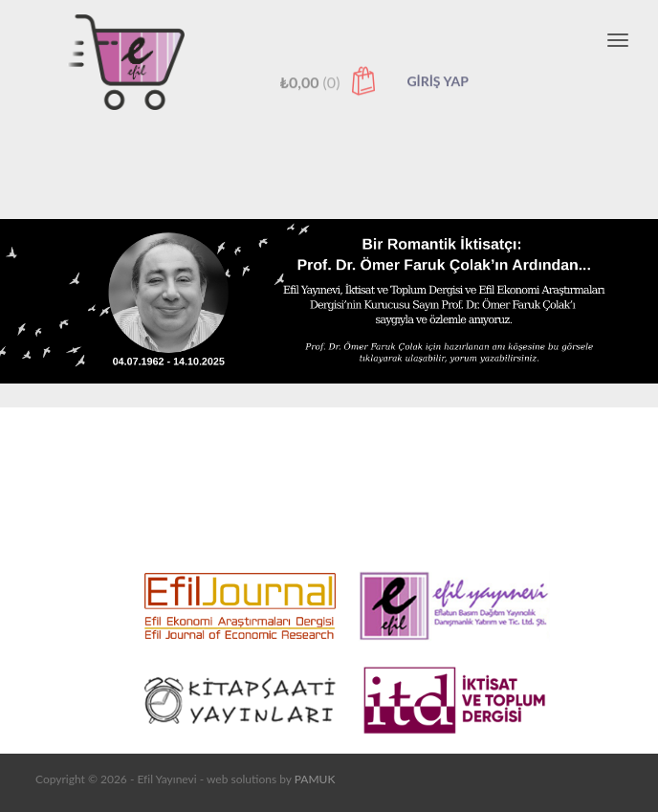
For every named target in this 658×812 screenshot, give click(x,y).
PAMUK (315, 779)
